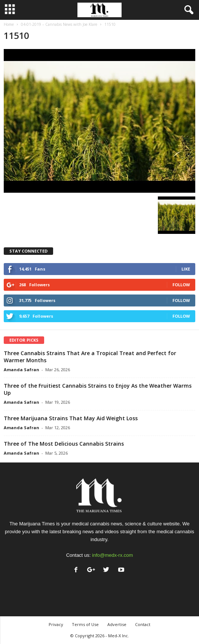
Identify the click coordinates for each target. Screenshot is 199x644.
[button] (187, 10)
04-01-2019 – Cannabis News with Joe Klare (59, 24)
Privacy (56, 624)
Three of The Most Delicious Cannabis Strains (64, 444)
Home (9, 24)
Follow (181, 285)
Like (186, 269)
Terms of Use (85, 624)
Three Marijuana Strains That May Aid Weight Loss (71, 418)
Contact (143, 624)
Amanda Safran (22, 370)
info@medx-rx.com (112, 555)
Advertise (117, 624)
